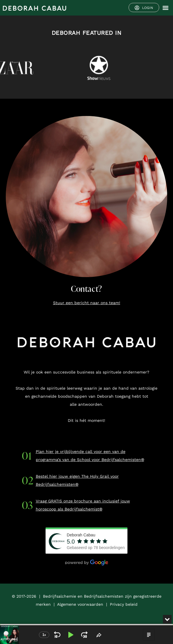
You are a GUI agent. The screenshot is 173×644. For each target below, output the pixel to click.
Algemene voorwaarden (80, 604)
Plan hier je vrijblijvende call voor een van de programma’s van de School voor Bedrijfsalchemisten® (90, 456)
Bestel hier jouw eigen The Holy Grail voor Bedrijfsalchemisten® (77, 480)
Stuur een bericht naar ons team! (87, 303)
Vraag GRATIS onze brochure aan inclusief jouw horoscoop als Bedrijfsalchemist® (83, 505)
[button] (165, 8)
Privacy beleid (124, 604)
